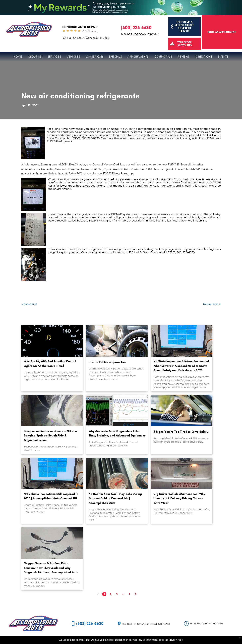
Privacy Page (176, 640)
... (123, 594)
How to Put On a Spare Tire (107, 362)
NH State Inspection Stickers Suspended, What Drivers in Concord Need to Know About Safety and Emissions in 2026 (181, 366)
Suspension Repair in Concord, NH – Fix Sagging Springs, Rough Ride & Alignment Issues (51, 435)
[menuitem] (18, 56)
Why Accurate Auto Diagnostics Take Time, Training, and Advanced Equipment (117, 433)
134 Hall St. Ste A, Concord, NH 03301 (86, 38)
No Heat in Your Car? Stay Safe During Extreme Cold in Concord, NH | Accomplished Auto (115, 498)
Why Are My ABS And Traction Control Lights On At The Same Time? (50, 364)
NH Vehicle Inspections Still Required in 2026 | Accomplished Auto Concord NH (51, 496)
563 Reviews (90, 31)
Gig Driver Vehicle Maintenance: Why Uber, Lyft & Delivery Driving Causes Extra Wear (179, 498)
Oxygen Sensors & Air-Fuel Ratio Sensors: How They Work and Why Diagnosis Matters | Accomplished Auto (51, 568)
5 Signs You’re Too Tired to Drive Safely (181, 432)
